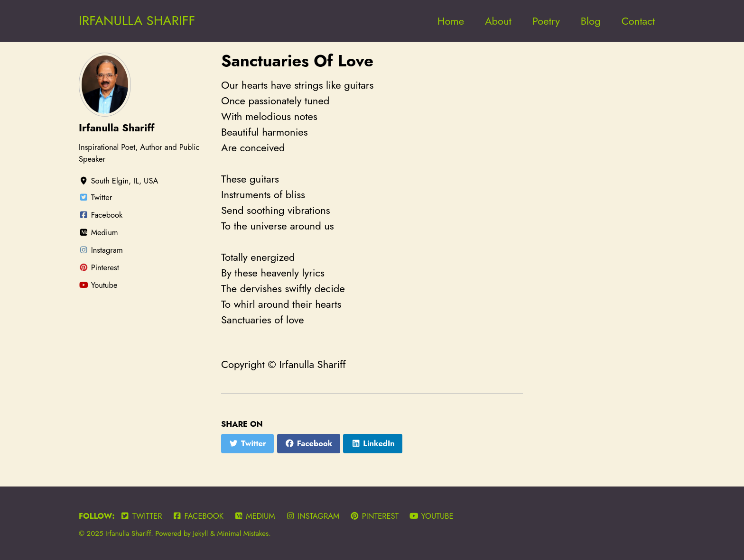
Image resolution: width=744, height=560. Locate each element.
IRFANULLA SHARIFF (137, 21)
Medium (255, 516)
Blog (591, 21)
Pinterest (374, 516)
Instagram (312, 516)
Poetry (546, 21)
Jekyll (200, 533)
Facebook (198, 516)
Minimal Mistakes (243, 533)
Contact (638, 21)
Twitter (141, 516)
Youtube (431, 516)
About (498, 21)
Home (451, 21)
